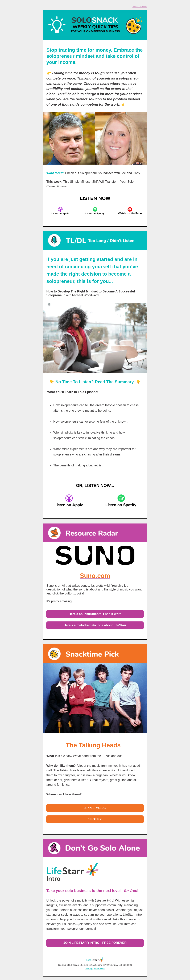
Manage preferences (95, 969)
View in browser (140, 7)
